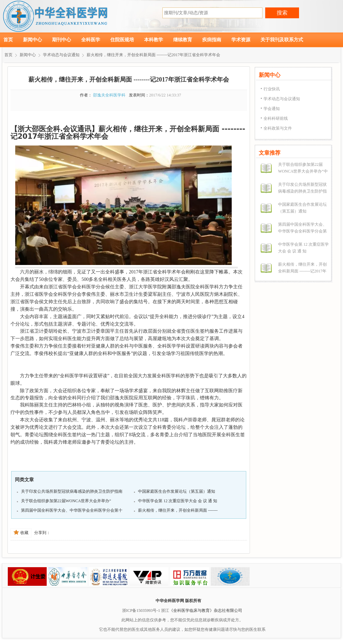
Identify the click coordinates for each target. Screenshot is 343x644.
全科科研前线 (276, 118)
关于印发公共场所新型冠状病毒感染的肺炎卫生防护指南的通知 (302, 191)
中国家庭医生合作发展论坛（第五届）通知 (177, 491)
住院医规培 (122, 40)
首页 (8, 40)
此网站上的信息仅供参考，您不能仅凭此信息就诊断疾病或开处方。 (182, 620)
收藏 (21, 533)
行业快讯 (272, 89)
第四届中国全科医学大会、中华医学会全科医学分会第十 (72, 510)
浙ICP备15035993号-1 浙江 (146, 610)
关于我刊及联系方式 (282, 40)
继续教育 (183, 40)
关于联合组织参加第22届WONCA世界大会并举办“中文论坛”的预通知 (303, 171)
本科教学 (154, 40)
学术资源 (241, 40)
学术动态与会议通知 (61, 55)
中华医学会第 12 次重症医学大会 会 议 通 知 (178, 501)
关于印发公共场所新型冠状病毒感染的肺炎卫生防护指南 (72, 491)
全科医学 (91, 40)
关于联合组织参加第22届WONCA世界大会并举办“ (66, 501)
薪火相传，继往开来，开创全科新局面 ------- (178, 510)
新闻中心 (32, 40)
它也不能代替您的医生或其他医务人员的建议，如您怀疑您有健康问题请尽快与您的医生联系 (182, 629)
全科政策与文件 (278, 128)
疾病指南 (212, 40)
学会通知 (272, 109)
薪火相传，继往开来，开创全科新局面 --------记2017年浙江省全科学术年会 (153, 55)
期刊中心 (62, 40)
